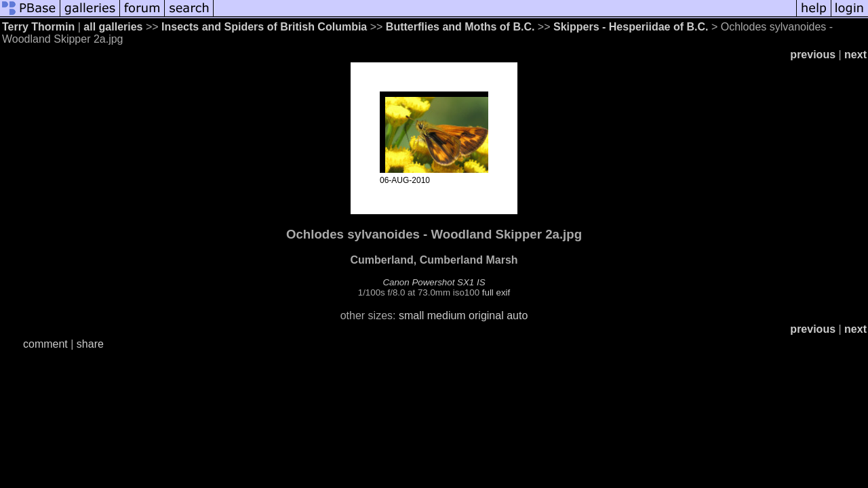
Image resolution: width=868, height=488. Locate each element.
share (90, 344)
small (411, 316)
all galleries (113, 27)
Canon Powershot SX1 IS (434, 282)
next (855, 55)
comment (45, 344)
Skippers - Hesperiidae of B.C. (631, 27)
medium (447, 316)
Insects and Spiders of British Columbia (264, 27)
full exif (496, 292)
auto (517, 316)
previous (813, 55)
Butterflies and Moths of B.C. (460, 27)
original (486, 316)
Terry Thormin (38, 27)
